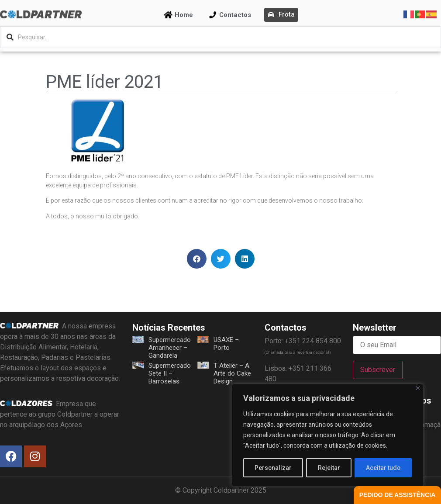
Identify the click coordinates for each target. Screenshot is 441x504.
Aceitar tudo (383, 468)
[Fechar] (418, 388)
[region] (327, 435)
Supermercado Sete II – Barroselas (170, 373)
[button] (197, 259)
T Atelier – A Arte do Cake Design (232, 373)
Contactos (235, 15)
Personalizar (273, 468)
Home (184, 15)
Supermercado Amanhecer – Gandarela (170, 348)
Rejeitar (329, 468)
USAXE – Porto (226, 344)
